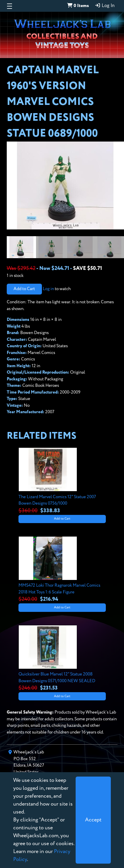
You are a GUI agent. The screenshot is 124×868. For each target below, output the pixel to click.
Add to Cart (24, 289)
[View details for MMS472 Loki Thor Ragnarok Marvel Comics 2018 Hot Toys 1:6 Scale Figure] (62, 570)
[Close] (93, 820)
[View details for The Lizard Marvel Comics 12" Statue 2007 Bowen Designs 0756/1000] (62, 481)
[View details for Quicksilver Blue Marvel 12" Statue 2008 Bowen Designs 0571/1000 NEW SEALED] (62, 659)
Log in (48, 289)
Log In (105, 6)
